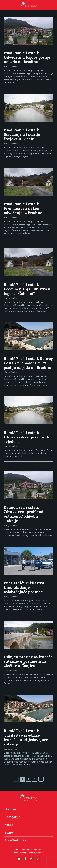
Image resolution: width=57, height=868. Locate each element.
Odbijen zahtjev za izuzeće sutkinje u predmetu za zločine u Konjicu (28, 661)
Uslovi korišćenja (20, 853)
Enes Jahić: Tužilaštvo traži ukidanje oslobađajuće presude (24, 587)
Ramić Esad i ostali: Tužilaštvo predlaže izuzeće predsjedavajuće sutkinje (26, 737)
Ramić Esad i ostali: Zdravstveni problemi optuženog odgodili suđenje (24, 514)
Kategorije (13, 817)
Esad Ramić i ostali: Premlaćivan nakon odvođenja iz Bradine (23, 208)
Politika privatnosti (36, 853)
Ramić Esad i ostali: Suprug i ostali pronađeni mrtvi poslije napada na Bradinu (28, 363)
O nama (10, 809)
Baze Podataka (15, 840)
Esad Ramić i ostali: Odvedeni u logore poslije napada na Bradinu (27, 57)
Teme (9, 833)
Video (9, 825)
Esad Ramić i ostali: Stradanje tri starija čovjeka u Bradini (22, 134)
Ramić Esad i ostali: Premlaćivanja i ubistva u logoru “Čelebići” (27, 289)
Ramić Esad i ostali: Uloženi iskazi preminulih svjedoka (28, 437)
